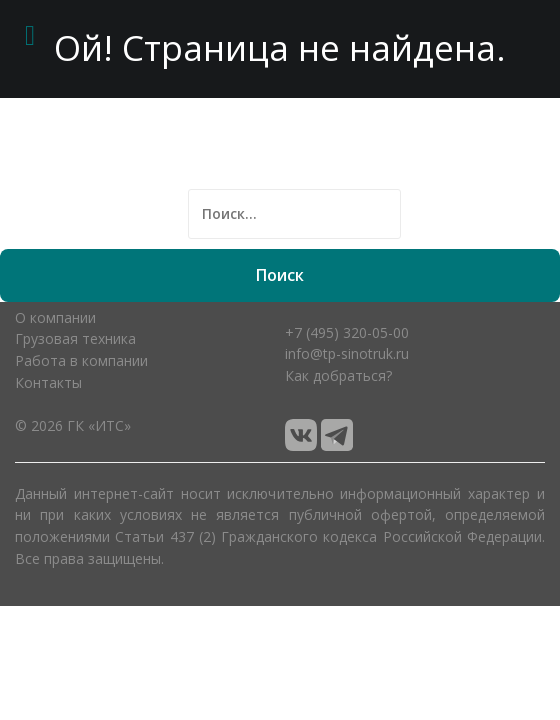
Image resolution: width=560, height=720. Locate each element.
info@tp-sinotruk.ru (347, 353)
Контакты (48, 382)
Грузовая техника (75, 338)
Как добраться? (338, 375)
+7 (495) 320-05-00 (347, 332)
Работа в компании (81, 360)
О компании (55, 317)
